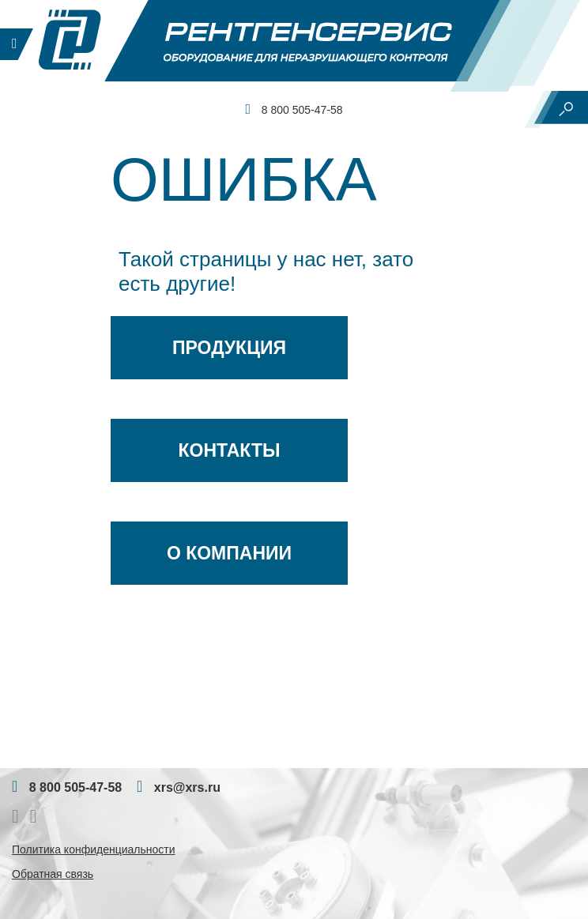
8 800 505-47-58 (294, 109)
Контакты (230, 450)
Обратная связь (53, 874)
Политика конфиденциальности (94, 849)
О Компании (229, 553)
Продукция (229, 348)
